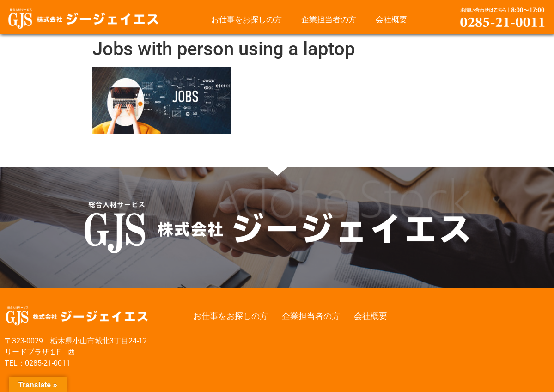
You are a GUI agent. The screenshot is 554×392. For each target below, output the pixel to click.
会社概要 (391, 19)
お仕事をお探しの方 (247, 19)
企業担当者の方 (329, 19)
